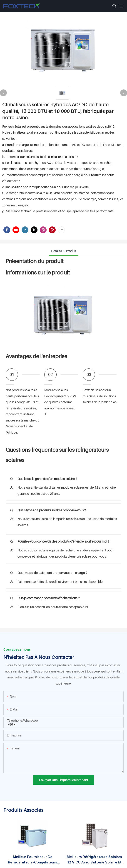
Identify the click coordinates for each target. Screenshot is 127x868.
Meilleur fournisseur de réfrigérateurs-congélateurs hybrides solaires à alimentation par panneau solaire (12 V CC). (33, 860)
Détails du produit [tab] (64, 251)
